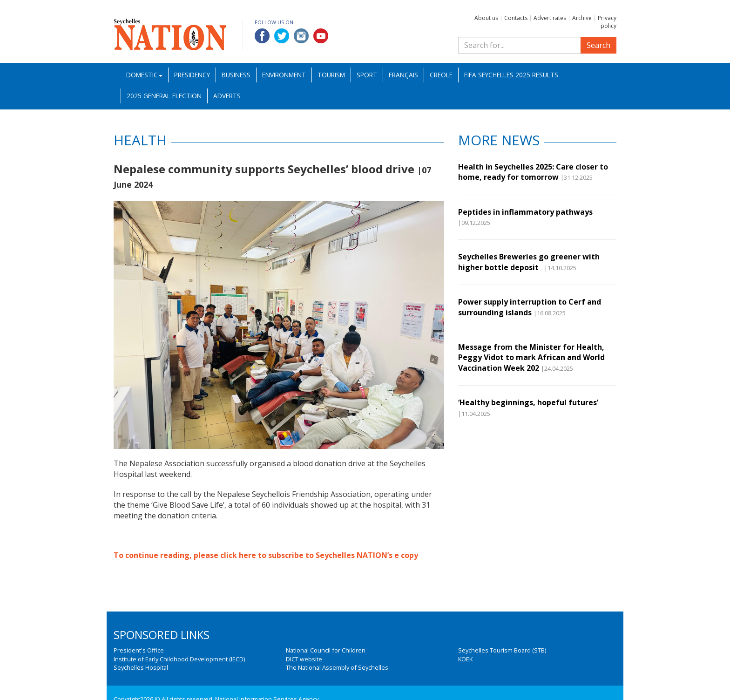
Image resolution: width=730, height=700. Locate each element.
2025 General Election (164, 96)
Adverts (227, 96)
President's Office (139, 650)
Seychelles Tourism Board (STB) (502, 650)
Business (236, 75)
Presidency (192, 75)
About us (486, 18)
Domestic (144, 75)
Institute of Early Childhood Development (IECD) (179, 659)
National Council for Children (326, 650)
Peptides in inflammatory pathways (525, 212)
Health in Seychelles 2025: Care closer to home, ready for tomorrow (533, 172)
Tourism (331, 75)
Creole (441, 75)
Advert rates (550, 18)
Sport (367, 75)
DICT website (304, 659)
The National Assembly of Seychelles (337, 667)
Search (598, 45)
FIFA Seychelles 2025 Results (511, 75)
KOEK (465, 659)
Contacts (516, 18)
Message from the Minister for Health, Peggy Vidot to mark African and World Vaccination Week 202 (531, 357)
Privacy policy (607, 22)
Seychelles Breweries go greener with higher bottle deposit (529, 262)
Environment (284, 75)
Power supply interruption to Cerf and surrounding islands (530, 307)
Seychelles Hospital (141, 667)
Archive (582, 18)
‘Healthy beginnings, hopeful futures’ (528, 402)
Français (403, 75)
